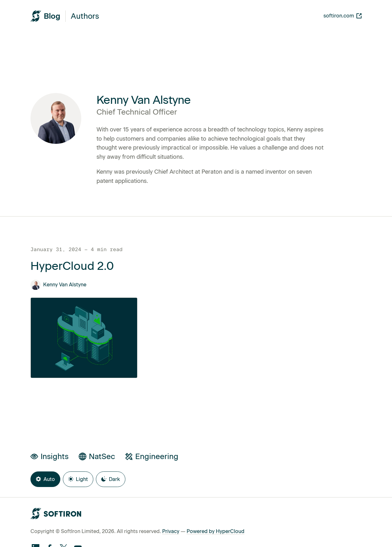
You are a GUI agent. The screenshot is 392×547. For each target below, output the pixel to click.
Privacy (171, 531)
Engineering (152, 456)
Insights (50, 456)
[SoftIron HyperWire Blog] (45, 16)
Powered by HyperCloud (216, 531)
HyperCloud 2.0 (72, 266)
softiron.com (342, 16)
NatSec (97, 456)
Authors (85, 16)
